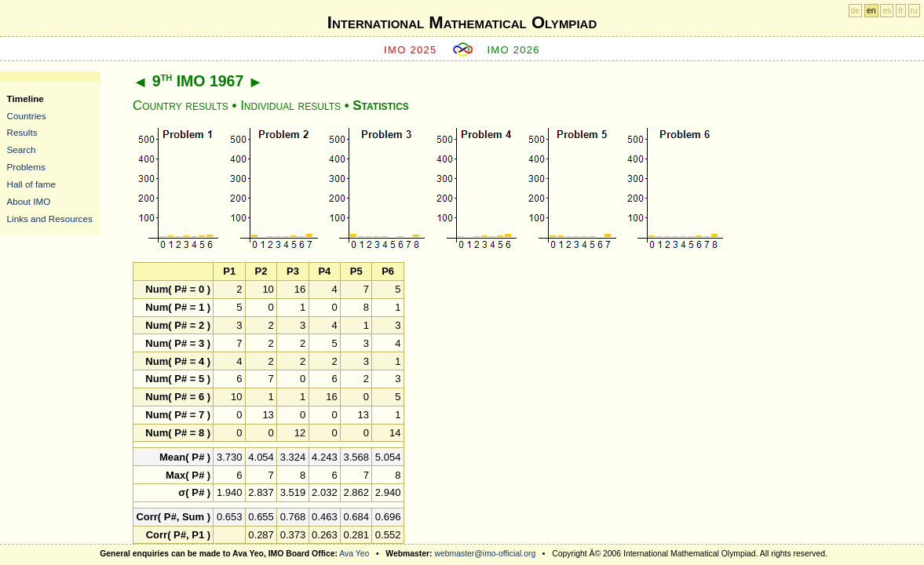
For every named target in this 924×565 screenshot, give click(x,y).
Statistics (380, 106)
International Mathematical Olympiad (462, 22)
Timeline (26, 98)
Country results (181, 106)
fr (900, 11)
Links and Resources (50, 219)
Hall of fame (31, 184)
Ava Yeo (354, 554)
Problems (26, 167)
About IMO (29, 201)
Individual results (290, 106)
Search (22, 149)
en (871, 11)
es (887, 11)
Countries (27, 116)
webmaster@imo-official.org (485, 554)
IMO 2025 (411, 50)
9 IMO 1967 (198, 81)
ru (914, 11)
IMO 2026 (513, 50)
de (856, 11)
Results (22, 132)
